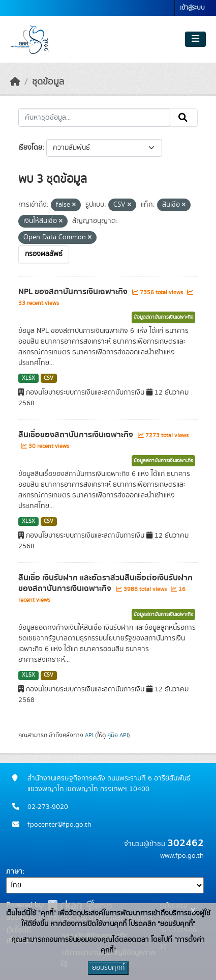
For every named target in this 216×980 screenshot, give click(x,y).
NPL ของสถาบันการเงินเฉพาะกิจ (74, 292)
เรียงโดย (30, 148)
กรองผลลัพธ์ (44, 254)
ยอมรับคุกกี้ (108, 968)
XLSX (28, 378)
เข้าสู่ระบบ (192, 8)
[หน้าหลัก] (15, 82)
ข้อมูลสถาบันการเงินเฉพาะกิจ (163, 317)
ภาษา (14, 872)
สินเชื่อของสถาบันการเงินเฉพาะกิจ (77, 435)
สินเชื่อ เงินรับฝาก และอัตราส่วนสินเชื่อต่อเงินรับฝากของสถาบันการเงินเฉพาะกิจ (105, 583)
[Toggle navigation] (195, 39)
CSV (49, 378)
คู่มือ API (118, 735)
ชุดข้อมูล (48, 82)
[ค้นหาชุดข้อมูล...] (94, 118)
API (89, 735)
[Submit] (184, 118)
